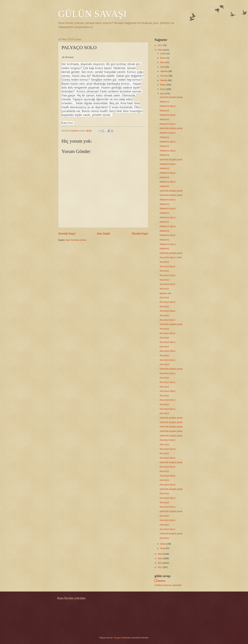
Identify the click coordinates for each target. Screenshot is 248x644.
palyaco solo (166, 293)
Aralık (163, 54)
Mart (163, 94)
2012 (160, 567)
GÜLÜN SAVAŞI (92, 14)
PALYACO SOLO (168, 267)
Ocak (163, 548)
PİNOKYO (165, 102)
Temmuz (164, 76)
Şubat (163, 544)
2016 (160, 50)
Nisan (163, 89)
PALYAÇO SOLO (168, 302)
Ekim (163, 62)
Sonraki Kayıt (67, 234)
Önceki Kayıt (140, 234)
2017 (160, 45)
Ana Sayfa (103, 234)
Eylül (163, 67)
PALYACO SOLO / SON (171, 258)
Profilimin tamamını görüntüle (168, 585)
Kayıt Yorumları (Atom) (76, 240)
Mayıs (163, 85)
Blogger (117, 638)
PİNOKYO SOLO (168, 106)
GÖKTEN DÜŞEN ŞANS (171, 97)
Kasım (163, 58)
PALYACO (164, 262)
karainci (162, 581)
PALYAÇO (164, 307)
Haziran (164, 80)
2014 (160, 558)
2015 (160, 554)
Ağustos (164, 71)
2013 (160, 563)
